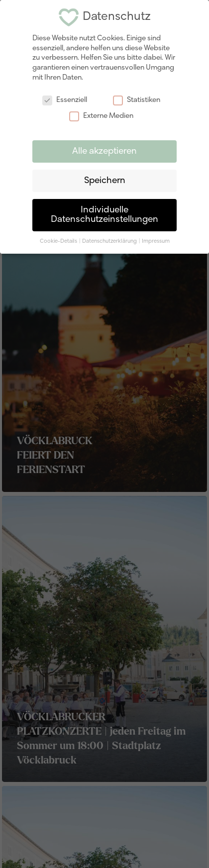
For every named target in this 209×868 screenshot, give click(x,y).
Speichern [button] (105, 179)
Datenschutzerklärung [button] (110, 239)
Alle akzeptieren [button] (104, 149)
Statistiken (137, 98)
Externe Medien (101, 114)
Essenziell (65, 98)
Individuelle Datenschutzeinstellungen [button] (104, 213)
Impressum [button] (156, 239)
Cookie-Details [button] (59, 239)
